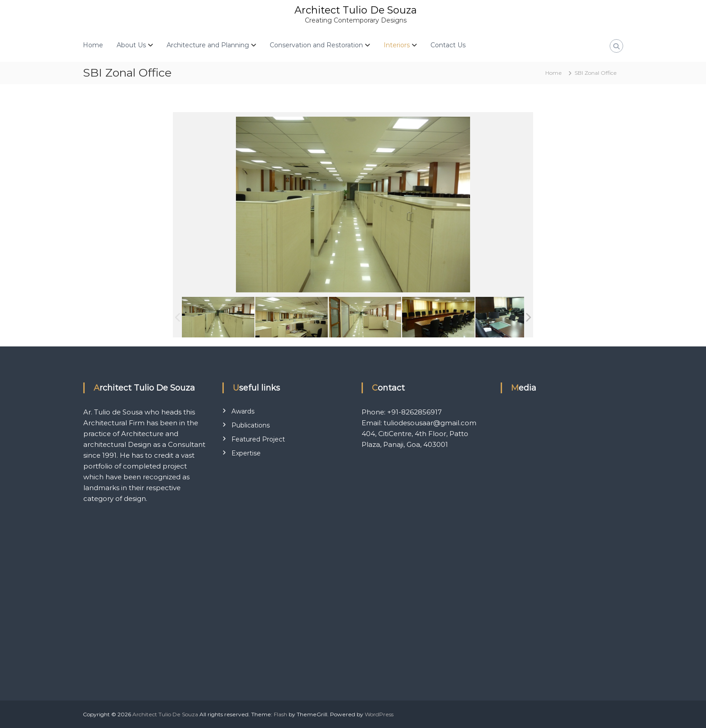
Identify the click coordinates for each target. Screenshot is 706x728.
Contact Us (448, 45)
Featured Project (258, 439)
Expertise (246, 453)
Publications (251, 425)
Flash (281, 714)
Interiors (397, 45)
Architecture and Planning (208, 45)
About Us (131, 45)
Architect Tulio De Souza (356, 10)
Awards (243, 411)
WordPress (379, 714)
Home (93, 45)
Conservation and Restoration (316, 45)
